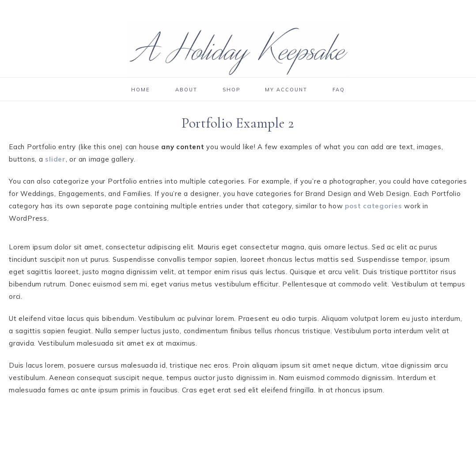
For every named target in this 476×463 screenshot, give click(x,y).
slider (55, 159)
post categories (373, 206)
